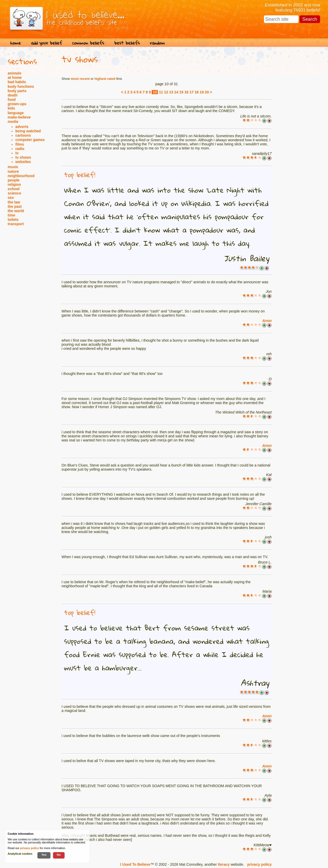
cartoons (23, 135)
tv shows (23, 157)
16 (187, 92)
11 (161, 92)
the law (14, 202)
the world (16, 211)
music (13, 167)
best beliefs (127, 43)
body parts (17, 91)
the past (15, 207)
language (16, 113)
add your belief (47, 43)
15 (181, 92)
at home (15, 78)
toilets (13, 220)
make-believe (19, 117)
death (13, 95)
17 (192, 92)
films (20, 144)
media (13, 122)
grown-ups (17, 104)
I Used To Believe (135, 864)
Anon (267, 321)
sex (11, 198)
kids (11, 108)
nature (13, 171)
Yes (44, 855)
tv (17, 153)
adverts (22, 127)
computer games (30, 140)
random (157, 43)
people (14, 180)
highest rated (105, 79)
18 (197, 92)
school (14, 189)
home (16, 43)
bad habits (17, 82)
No (59, 855)
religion (14, 185)
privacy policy (259, 864)
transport (16, 224)
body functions (21, 86)
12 (166, 92)
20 (207, 92)
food (12, 100)
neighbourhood (21, 176)
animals (14, 73)
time (11, 215)
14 (176, 92)
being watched (28, 131)
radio (20, 149)
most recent (80, 79)
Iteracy (224, 864)
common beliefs (88, 43)
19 (202, 92)
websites (23, 162)
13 (171, 92)
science (14, 193)
